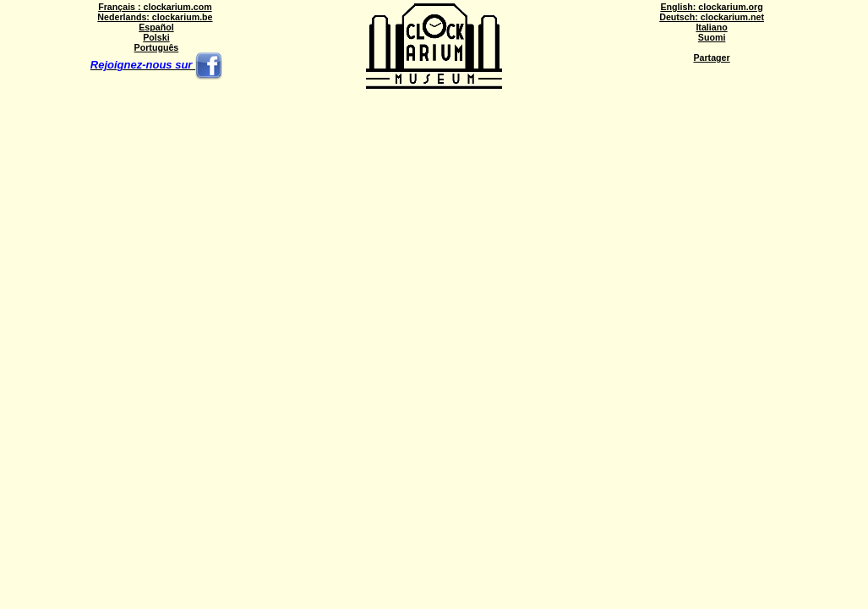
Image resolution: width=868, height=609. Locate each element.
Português (157, 47)
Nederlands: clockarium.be (155, 17)
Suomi (712, 37)
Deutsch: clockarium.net (712, 17)
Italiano (711, 27)
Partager (711, 58)
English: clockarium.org (711, 7)
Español (156, 27)
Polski (156, 37)
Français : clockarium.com (155, 7)
